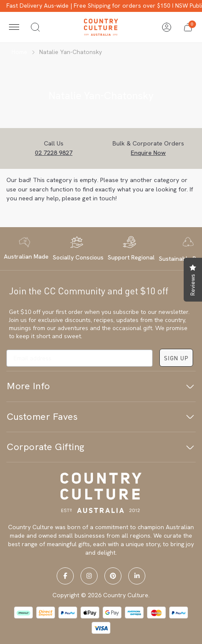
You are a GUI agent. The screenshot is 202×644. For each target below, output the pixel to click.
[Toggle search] (35, 27)
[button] (188, 27)
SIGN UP (176, 358)
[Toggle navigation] (14, 27)
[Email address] (79, 358)
